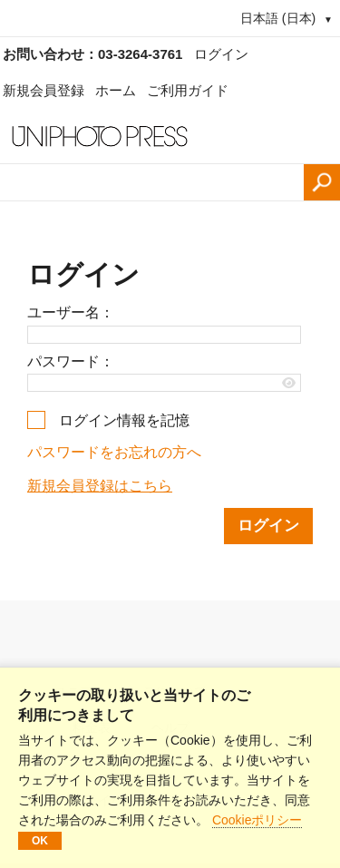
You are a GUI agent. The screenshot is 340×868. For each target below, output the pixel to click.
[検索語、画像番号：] (152, 182)
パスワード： (71, 361)
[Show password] (290, 383)
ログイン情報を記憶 (124, 420)
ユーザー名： (71, 312)
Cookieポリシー (257, 820)
